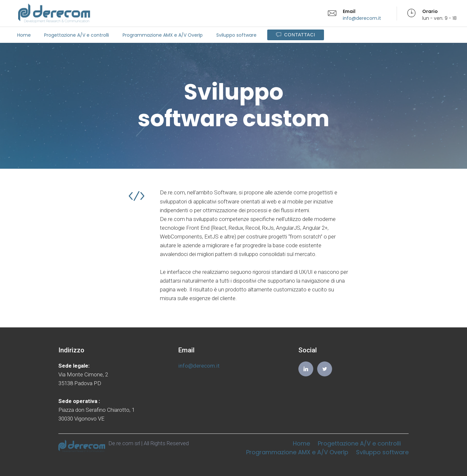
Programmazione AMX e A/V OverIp (163, 35)
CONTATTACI (295, 35)
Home (24, 35)
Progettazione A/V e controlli (77, 35)
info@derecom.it (362, 18)
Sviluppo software (236, 35)
